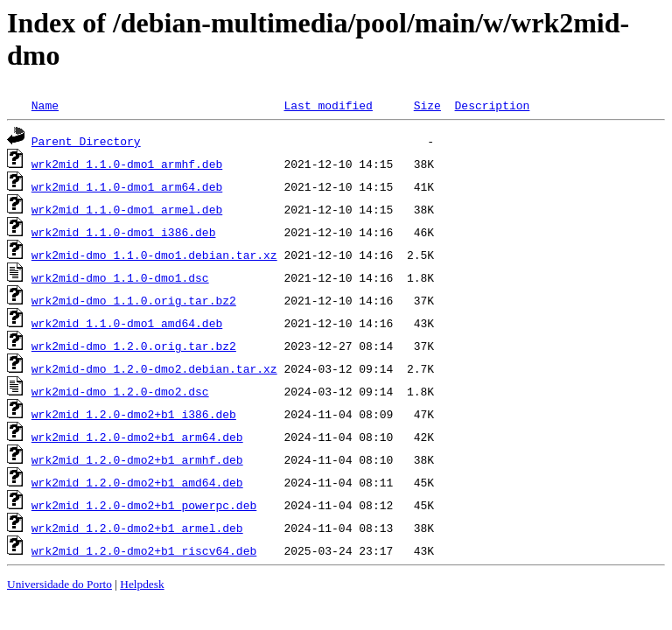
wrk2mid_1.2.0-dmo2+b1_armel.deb (137, 528)
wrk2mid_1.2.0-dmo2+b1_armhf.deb (137, 459)
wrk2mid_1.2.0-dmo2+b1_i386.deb (134, 414)
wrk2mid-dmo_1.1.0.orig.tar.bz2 (134, 300)
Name (45, 105)
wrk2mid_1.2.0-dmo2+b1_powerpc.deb (144, 505)
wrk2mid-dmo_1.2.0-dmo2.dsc (120, 391)
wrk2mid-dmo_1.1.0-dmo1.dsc (120, 277)
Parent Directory (86, 141)
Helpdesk (142, 584)
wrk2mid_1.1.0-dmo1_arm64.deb (127, 186)
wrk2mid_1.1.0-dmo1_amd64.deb (127, 323)
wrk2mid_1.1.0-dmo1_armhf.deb (127, 164)
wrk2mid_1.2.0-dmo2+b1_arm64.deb (137, 437)
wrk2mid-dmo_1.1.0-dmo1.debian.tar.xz (154, 255)
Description (492, 105)
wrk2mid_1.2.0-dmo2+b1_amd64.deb (137, 482)
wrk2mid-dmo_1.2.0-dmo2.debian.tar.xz (154, 368)
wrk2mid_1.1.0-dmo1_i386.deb (124, 232)
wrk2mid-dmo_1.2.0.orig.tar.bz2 (134, 346)
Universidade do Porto (59, 584)
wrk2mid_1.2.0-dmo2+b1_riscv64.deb (144, 550)
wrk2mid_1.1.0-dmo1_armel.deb (127, 209)
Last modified (328, 105)
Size (427, 105)
